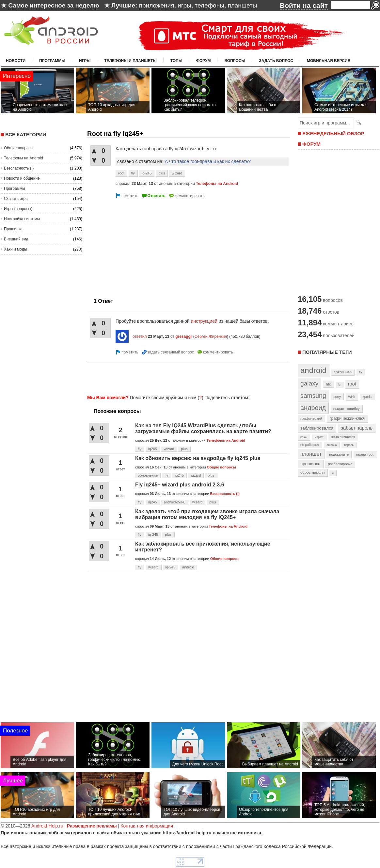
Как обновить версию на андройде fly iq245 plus (198, 458)
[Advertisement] (186, 378)
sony (337, 397)
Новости (16, 61)
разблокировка (340, 464)
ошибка (332, 445)
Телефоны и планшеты (130, 61)
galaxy (309, 383)
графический (311, 418)
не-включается (343, 437)
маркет (319, 437)
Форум (204, 61)
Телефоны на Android (24, 158)
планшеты (242, 5)
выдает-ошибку (347, 409)
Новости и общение (22, 178)
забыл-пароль (357, 428)
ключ (304, 437)
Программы (52, 61)
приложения (157, 5)
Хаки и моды (15, 249)
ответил (140, 336)
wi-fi (352, 397)
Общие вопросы (19, 148)
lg (340, 385)
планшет (311, 454)
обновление (148, 475)
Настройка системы (22, 219)
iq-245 (147, 173)
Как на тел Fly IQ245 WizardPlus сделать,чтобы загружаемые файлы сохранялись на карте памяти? (203, 428)
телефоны (209, 5)
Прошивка (13, 229)
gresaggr (184, 336)
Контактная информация (147, 826)
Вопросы (235, 61)
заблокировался (317, 428)
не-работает (310, 445)
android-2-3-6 (175, 502)
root (121, 173)
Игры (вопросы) (18, 209)
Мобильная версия (329, 61)
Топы (176, 61)
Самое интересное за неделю (54, 5)
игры (184, 5)
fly (133, 173)
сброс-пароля (313, 472)
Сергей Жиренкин (211, 336)
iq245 (153, 449)
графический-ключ (348, 418)
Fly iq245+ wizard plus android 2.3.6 (180, 485)
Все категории (26, 134)
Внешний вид (16, 239)
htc (328, 384)
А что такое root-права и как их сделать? (208, 161)
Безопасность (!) (19, 168)
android (188, 567)
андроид (313, 408)
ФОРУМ (311, 144)
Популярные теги (327, 352)
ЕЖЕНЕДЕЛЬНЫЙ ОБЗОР (333, 133)
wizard (177, 173)
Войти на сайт (304, 5)
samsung (313, 396)
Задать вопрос (276, 61)
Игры (85, 61)
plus (162, 173)
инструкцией (204, 321)
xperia (367, 397)
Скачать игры (16, 199)
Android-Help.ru (47, 826)
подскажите (339, 454)
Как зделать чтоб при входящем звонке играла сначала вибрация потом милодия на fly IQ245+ (207, 514)
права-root (365, 454)
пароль (349, 445)
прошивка (310, 464)
